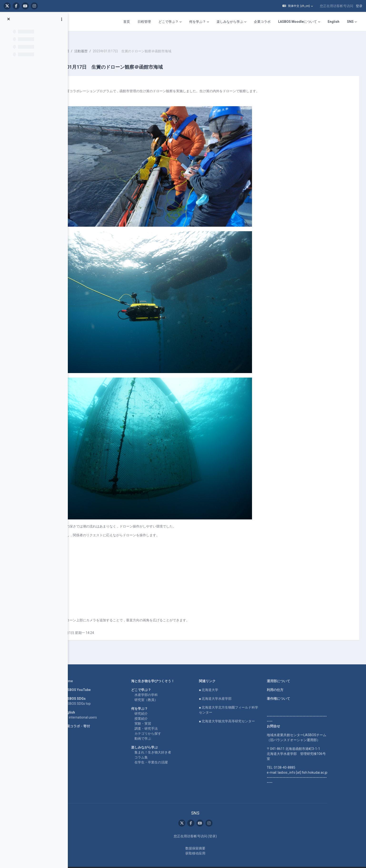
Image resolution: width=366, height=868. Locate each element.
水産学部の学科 (164, 686)
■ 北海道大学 (226, 681)
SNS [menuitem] (350, 22)
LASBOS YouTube (95, 681)
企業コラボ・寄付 (94, 718)
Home (86, 673)
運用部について (296, 673)
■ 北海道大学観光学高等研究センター (245, 713)
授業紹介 (159, 710)
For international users (98, 709)
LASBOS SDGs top (95, 695)
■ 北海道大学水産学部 (233, 690)
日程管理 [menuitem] (144, 22)
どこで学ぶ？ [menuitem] (168, 22)
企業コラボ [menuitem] (262, 22)
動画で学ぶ (161, 730)
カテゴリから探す (166, 725)
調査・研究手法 (164, 720)
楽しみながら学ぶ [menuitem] (230, 22)
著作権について (296, 690)
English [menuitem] (334, 22)
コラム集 (159, 749)
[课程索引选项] (62, 19)
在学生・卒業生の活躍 (169, 754)
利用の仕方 (293, 681)
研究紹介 (159, 705)
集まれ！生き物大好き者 (171, 744)
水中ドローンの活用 (96, 43)
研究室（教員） (164, 691)
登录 (359, 6)
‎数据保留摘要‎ (213, 840)
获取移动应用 (213, 845)
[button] (298, 6)
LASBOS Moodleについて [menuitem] (298, 22)
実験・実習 (161, 715)
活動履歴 (123, 43)
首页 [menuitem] (127, 22)
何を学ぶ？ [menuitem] (198, 22)
